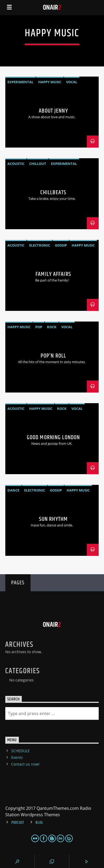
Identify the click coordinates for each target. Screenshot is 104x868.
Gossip (61, 245)
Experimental (20, 82)
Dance (13, 490)
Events (17, 757)
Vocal (72, 82)
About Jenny (53, 111)
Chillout (38, 164)
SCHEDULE (20, 751)
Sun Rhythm (53, 519)
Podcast (18, 823)
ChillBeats (53, 193)
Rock (52, 327)
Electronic (40, 245)
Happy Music (50, 82)
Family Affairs (53, 274)
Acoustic (16, 164)
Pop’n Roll (53, 356)
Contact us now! (25, 764)
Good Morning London (53, 437)
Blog (39, 823)
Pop (39, 327)
